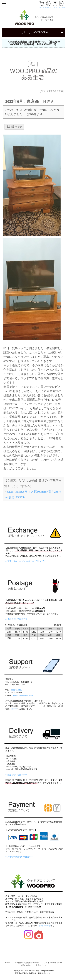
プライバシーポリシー (53, 963)
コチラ (14, 709)
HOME (8, 963)
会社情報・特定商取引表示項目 (27, 963)
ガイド (55, 7)
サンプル (62, 7)
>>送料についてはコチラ (16, 619)
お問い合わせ (45, 925)
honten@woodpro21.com (23, 695)
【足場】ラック (14, 127)
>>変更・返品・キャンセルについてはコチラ (25, 561)
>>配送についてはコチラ (16, 775)
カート (42, 7)
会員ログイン (41, 965)
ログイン (48, 7)
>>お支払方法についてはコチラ (19, 857)
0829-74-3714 (16, 690)
